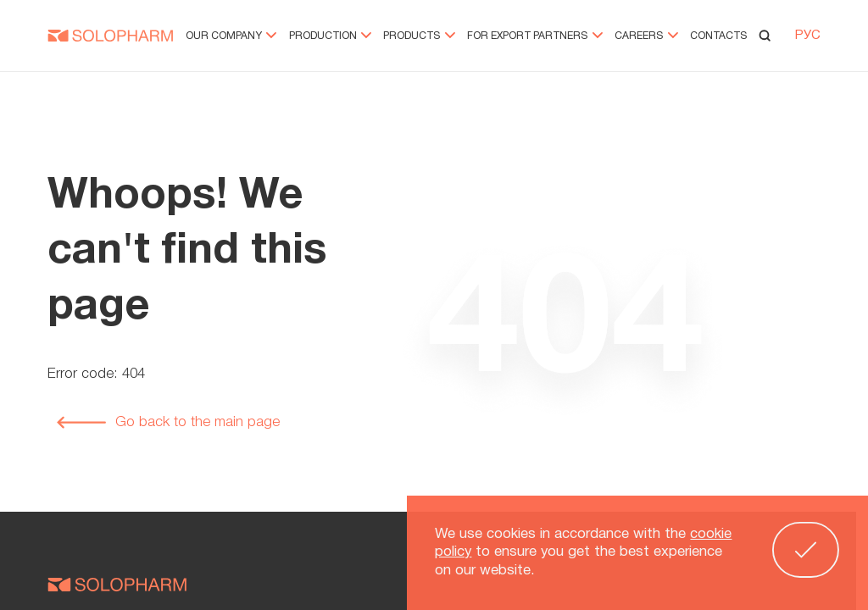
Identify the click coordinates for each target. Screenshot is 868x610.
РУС (808, 37)
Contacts (718, 38)
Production (331, 38)
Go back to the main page (168, 422)
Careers (646, 38)
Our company (231, 38)
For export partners (535, 38)
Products (419, 38)
